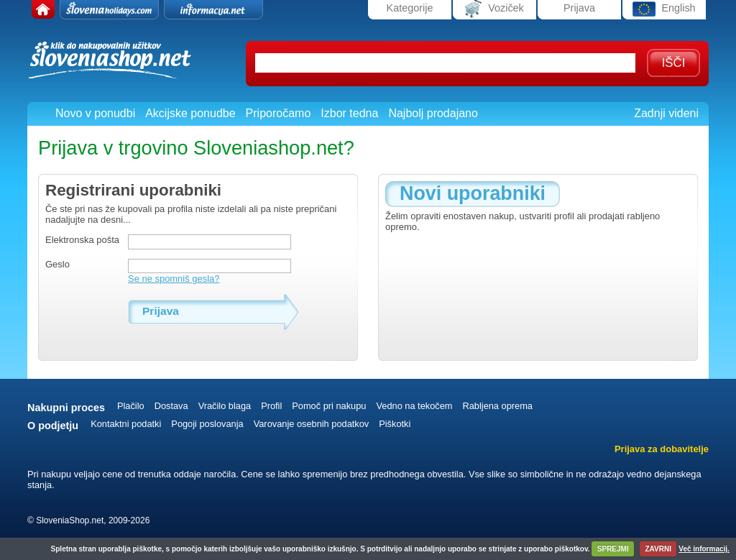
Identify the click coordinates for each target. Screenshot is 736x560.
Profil (271, 406)
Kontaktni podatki (126, 424)
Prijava (579, 8)
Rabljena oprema (497, 406)
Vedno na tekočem (414, 406)
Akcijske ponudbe (190, 113)
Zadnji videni (666, 113)
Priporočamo (279, 113)
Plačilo (131, 406)
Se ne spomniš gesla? (174, 279)
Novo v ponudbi (95, 113)
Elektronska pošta (82, 240)
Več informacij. (704, 549)
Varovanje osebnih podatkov (312, 424)
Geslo (57, 264)
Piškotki (395, 424)
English (664, 9)
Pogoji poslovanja (207, 424)
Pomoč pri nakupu (329, 406)
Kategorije (410, 8)
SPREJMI (613, 549)
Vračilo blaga (225, 406)
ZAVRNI (658, 549)
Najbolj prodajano (433, 113)
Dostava (171, 406)
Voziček (494, 9)
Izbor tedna (349, 113)
